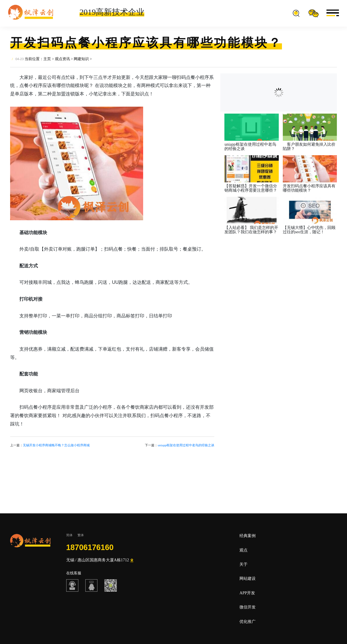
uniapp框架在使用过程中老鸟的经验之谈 (186, 445)
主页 (47, 59)
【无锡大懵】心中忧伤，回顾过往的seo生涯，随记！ (309, 230)
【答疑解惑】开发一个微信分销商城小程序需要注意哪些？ (251, 188)
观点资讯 (62, 59)
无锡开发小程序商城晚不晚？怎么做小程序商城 (56, 445)
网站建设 (248, 578)
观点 (243, 550)
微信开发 (248, 607)
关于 (243, 564)
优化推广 (248, 621)
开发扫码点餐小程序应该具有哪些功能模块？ (309, 188)
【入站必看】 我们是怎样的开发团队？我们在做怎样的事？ (251, 230)
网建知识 (81, 59)
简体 (69, 535)
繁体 (81, 535)
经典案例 (248, 536)
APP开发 (247, 593)
